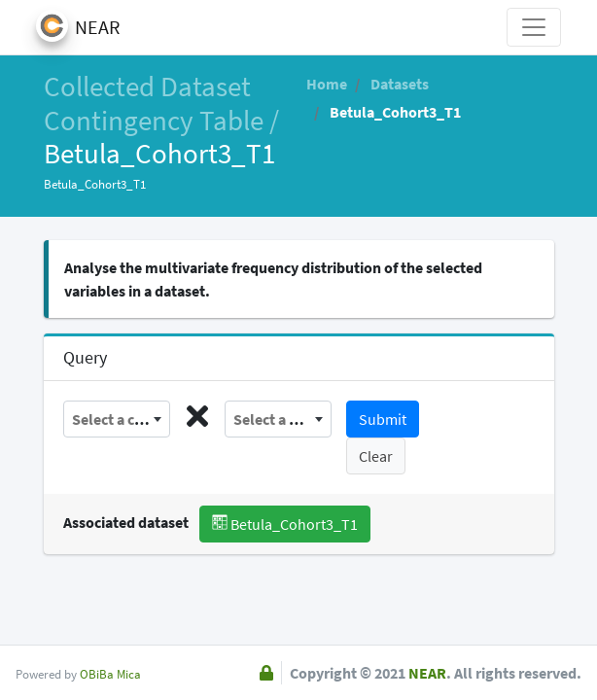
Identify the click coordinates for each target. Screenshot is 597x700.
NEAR (427, 673)
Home (327, 84)
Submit (383, 419)
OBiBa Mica (110, 674)
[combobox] (117, 419)
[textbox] (117, 419)
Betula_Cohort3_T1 (285, 524)
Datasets (398, 84)
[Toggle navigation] (534, 27)
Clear (376, 456)
